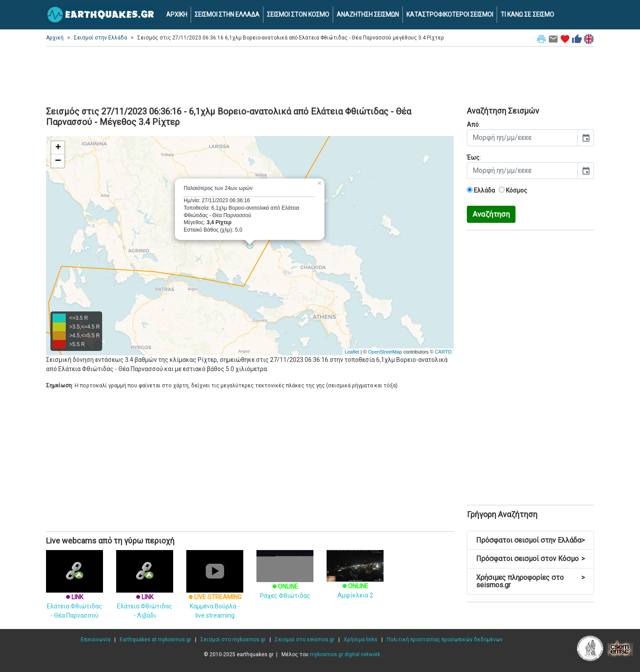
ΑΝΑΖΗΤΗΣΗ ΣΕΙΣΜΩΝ (368, 14)
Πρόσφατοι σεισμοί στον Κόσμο (530, 559)
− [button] (58, 161)
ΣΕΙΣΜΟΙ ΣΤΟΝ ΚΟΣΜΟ (298, 14)
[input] (522, 138)
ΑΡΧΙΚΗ (177, 14)
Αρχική (55, 38)
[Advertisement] (320, 75)
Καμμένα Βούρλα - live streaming (215, 593)
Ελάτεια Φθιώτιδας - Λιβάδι (145, 593)
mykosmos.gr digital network (345, 654)
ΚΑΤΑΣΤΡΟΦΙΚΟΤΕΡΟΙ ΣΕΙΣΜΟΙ (450, 14)
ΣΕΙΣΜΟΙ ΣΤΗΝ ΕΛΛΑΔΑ (227, 14)
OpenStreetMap (385, 352)
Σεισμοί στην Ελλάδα (100, 38)
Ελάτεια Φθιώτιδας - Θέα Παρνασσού (75, 593)
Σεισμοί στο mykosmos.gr (233, 640)
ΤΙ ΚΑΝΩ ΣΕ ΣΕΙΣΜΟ (527, 14)
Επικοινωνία (96, 640)
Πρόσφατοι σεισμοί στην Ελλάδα (530, 540)
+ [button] (58, 148)
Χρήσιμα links (361, 640)
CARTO (443, 352)
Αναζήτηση (491, 214)
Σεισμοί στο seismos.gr (305, 640)
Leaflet (352, 352)
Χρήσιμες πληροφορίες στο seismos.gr (530, 581)
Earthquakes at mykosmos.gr (155, 640)
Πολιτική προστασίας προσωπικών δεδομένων (445, 640)
